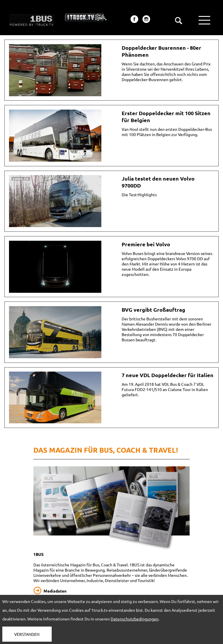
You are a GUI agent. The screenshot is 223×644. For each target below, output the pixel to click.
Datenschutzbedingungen (135, 619)
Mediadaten (55, 591)
